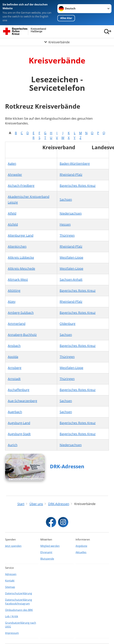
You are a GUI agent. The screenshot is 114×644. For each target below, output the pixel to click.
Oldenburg (68, 324)
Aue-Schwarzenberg (22, 401)
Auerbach (15, 412)
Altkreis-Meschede (21, 268)
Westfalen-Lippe (71, 257)
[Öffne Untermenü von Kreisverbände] (57, 42)
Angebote (81, 546)
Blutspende (47, 559)
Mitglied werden (50, 546)
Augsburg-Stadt (19, 434)
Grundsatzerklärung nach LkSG (21, 625)
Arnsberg (15, 368)
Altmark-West (18, 280)
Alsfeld (13, 224)
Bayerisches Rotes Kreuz (78, 186)
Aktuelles (81, 552)
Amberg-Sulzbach (21, 313)
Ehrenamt (46, 552)
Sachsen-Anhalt (71, 280)
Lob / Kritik (12, 616)
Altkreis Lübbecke (21, 257)
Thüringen (67, 235)
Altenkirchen (17, 246)
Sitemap (10, 587)
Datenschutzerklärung (19, 593)
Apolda (13, 357)
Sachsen (66, 199)
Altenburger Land (21, 235)
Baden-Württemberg (75, 164)
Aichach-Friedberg (21, 186)
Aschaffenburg (19, 390)
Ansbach (14, 346)
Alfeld (12, 213)
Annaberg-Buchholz (22, 335)
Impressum (12, 633)
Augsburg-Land (19, 423)
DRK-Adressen (67, 466)
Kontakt (10, 581)
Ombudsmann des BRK (19, 610)
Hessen (65, 224)
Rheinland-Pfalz (71, 175)
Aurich (13, 445)
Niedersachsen (71, 213)
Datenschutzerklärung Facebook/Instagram (19, 602)
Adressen (11, 574)
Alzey (12, 302)
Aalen (12, 164)
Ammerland (17, 324)
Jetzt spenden (13, 546)
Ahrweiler (15, 175)
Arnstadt (14, 379)
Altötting (14, 291)
